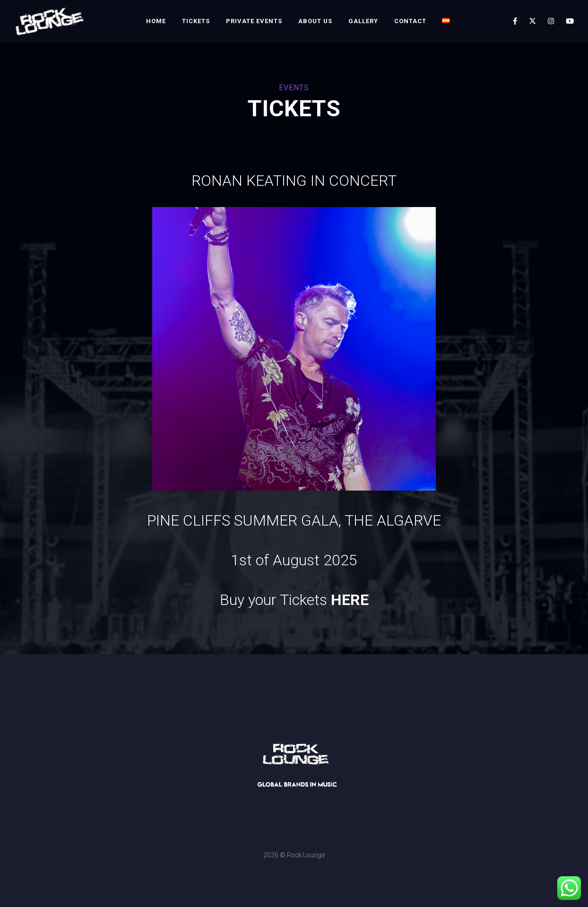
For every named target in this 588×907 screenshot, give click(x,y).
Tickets (196, 21)
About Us (315, 21)
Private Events (254, 21)
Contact (410, 21)
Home (156, 21)
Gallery (363, 21)
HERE (350, 600)
